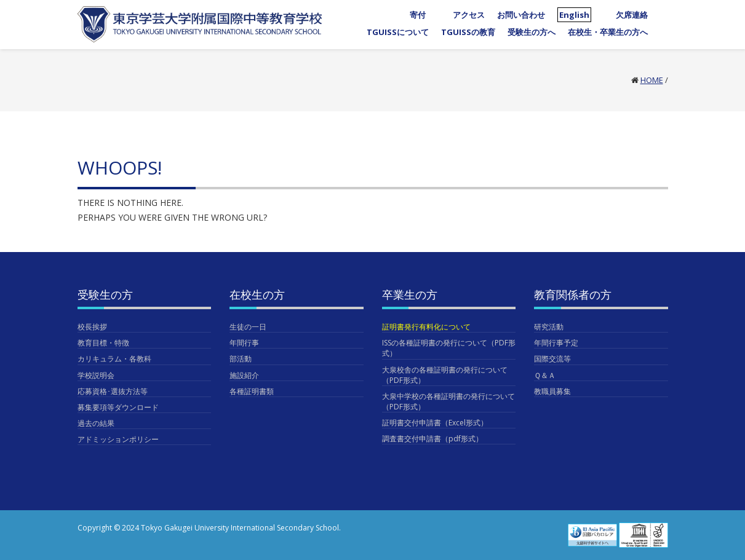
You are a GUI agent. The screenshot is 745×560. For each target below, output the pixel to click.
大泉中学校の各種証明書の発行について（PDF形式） (448, 401)
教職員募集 (552, 391)
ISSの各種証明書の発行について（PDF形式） (449, 348)
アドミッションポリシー (118, 439)
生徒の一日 (248, 327)
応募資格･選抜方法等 (113, 391)
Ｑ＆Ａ (545, 375)
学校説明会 (96, 375)
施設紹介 (244, 375)
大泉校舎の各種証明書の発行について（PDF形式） (445, 375)
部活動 (241, 359)
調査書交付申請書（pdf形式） (432, 439)
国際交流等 (552, 359)
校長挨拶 (92, 327)
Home (652, 80)
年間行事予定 (556, 343)
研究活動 (549, 327)
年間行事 (244, 343)
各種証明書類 (252, 391)
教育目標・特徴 (103, 343)
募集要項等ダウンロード (118, 407)
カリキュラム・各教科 (114, 359)
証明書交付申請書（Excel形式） (435, 423)
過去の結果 (96, 423)
